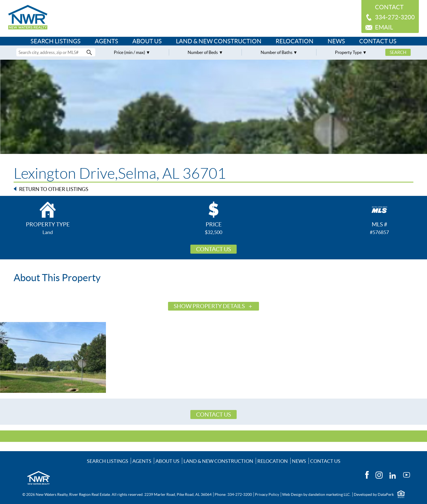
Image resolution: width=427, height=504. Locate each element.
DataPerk (386, 494)
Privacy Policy (267, 494)
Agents (106, 41)
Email (384, 27)
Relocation (295, 41)
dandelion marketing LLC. (330, 494)
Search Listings (56, 41)
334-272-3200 (395, 17)
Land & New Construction (219, 41)
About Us (147, 41)
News (336, 41)
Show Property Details (209, 306)
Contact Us (378, 41)
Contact (389, 7)
